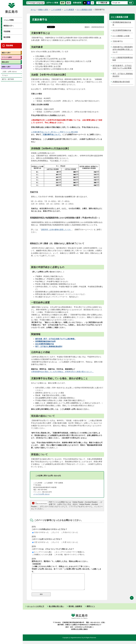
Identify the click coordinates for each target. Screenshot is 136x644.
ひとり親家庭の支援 (84, 10)
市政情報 (7, 31)
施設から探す (6, 53)
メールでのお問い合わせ (41, 494)
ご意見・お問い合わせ (9, 72)
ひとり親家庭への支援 (121, 36)
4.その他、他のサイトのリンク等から (69, 555)
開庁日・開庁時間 (8, 79)
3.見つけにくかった (70, 542)
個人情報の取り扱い (56, 610)
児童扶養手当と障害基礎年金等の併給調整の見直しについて (123, 49)
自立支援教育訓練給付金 (122, 30)
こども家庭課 (69, 10)
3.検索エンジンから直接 (42, 555)
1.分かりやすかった (40, 532)
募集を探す (5, 62)
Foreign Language (37, 3)
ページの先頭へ (132, 601)
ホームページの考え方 (36, 610)
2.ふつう (55, 532)
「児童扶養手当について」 (51, 135)
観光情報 (7, 37)
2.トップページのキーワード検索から (69, 552)
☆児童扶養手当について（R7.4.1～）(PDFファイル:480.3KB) (55, 132)
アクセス (5, 75)
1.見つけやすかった (40, 542)
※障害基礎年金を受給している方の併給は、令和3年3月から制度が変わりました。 (62, 372)
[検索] (120, 3)
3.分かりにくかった (70, 532)
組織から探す (6, 67)
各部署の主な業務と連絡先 (79, 632)
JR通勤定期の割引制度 (121, 82)
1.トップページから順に (42, 552)
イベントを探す (7, 57)
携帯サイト (91, 610)
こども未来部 (56, 10)
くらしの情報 (9, 20)
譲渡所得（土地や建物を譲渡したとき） (56, 230)
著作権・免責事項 (75, 610)
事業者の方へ (9, 26)
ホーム (33, 10)
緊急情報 (10, 46)
